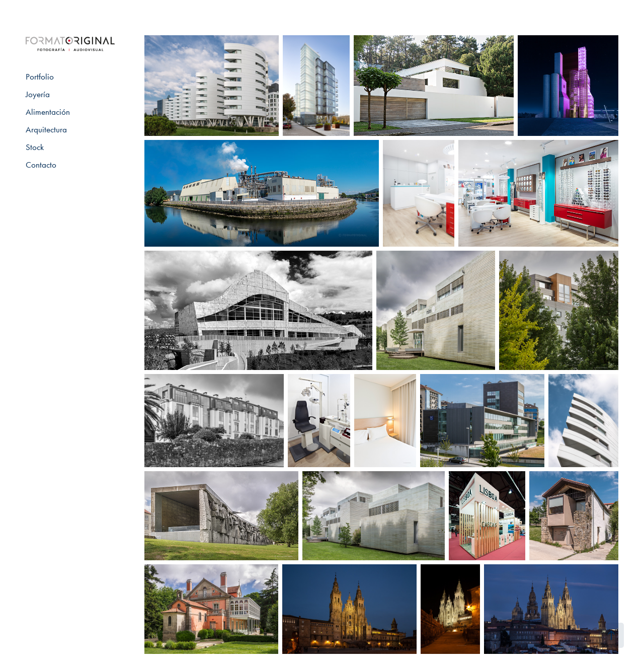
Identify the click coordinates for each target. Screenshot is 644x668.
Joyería (38, 94)
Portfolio (40, 77)
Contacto (41, 165)
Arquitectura (46, 129)
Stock (35, 147)
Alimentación (48, 112)
